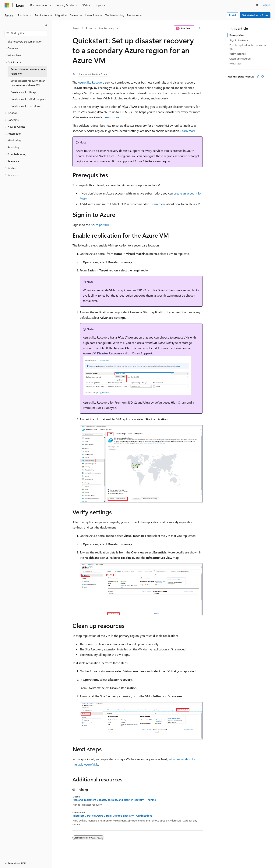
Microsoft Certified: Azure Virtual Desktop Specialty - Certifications (112, 816)
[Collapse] (46, 25)
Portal (233, 15)
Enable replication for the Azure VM (248, 47)
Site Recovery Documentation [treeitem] (25, 41)
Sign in (266, 5)
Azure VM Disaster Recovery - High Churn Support (118, 353)
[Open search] (257, 5)
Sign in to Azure (239, 40)
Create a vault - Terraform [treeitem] (26, 106)
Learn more (111, 117)
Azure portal (99, 225)
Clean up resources (240, 59)
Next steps (235, 63)
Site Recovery (106, 28)
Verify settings (238, 54)
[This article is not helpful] (263, 77)
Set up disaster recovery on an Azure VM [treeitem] (28, 71)
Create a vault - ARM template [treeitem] (28, 99)
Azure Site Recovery (91, 82)
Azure (89, 28)
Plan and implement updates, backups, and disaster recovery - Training (114, 800)
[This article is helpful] (258, 77)
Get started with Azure (255, 15)
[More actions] (199, 28)
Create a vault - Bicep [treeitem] (23, 92)
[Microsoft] (7, 5)
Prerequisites (237, 35)
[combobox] (26, 33)
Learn (76, 28)
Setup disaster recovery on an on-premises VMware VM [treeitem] (28, 83)
